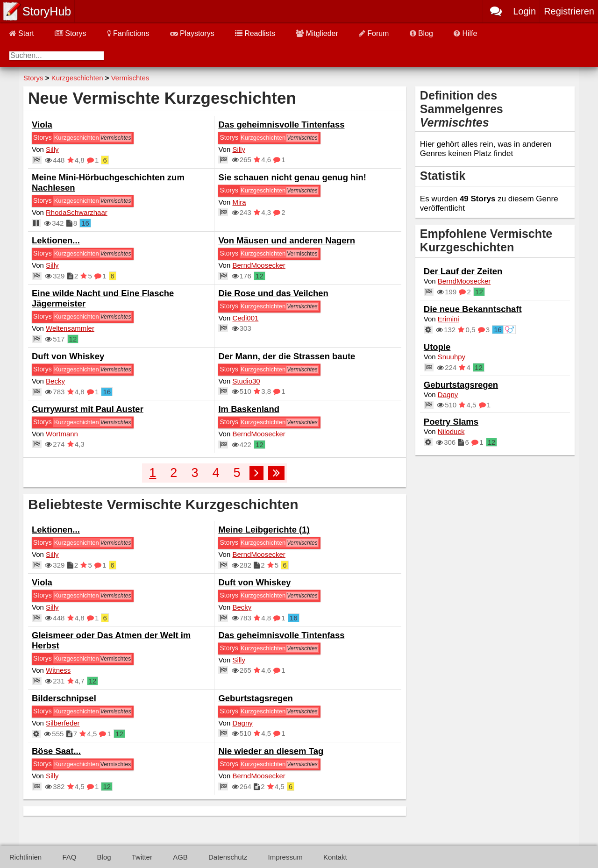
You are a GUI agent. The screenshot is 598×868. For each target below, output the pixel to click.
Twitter (142, 857)
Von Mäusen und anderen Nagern (287, 240)
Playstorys (192, 33)
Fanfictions (128, 33)
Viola (42, 125)
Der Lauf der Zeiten (463, 271)
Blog (421, 33)
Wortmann (62, 434)
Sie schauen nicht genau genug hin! (292, 177)
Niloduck (451, 431)
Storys (70, 33)
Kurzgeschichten (77, 138)
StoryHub (47, 11)
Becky (55, 381)
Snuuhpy (452, 357)
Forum (374, 33)
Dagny (242, 723)
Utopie (437, 347)
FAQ (69, 857)
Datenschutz (228, 857)
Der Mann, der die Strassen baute (287, 356)
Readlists (255, 33)
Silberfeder (63, 723)
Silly (52, 149)
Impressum (285, 857)
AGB (180, 857)
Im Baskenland (249, 409)
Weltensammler (70, 328)
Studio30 (246, 381)
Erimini (448, 319)
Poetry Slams (451, 422)
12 (260, 276)
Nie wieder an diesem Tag (271, 751)
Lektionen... (56, 240)
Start (22, 33)
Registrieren (569, 11)
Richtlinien (25, 857)
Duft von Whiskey (68, 356)
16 (85, 223)
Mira (239, 202)
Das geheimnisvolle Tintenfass (281, 125)
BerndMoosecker (259, 265)
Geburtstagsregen (255, 698)
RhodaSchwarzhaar (77, 212)
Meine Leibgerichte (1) (264, 530)
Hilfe (465, 33)
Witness (58, 670)
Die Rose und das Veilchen (273, 293)
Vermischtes (302, 254)
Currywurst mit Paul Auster (88, 409)
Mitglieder (317, 33)
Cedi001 (245, 318)
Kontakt (335, 857)
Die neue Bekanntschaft (473, 309)
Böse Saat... (56, 751)
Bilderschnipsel (64, 698)
